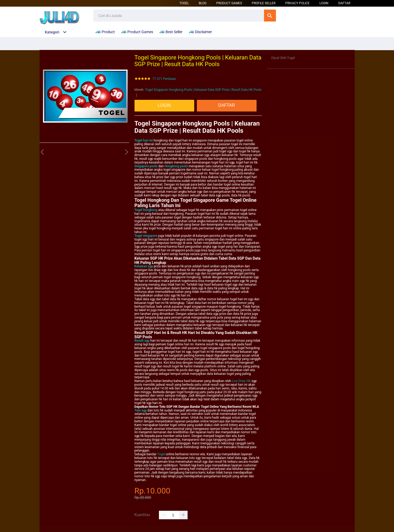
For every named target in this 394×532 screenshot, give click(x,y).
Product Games (229, 3)
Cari (270, 16)
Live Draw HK (241, 381)
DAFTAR (344, 3)
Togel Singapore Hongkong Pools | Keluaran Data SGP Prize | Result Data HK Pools (203, 90)
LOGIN (324, 3)
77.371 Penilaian (164, 79)
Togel (184, 3)
